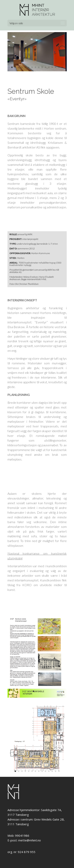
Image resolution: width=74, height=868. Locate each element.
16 (62, 67)
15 (59, 67)
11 (45, 67)
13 (52, 67)
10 (42, 67)
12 (49, 67)
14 (56, 67)
